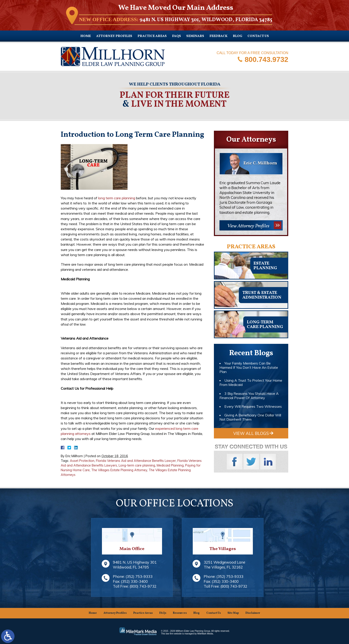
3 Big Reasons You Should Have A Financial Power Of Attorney (249, 396)
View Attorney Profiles (248, 226)
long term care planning (117, 198)
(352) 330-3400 (134, 581)
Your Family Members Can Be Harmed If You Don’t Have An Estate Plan (249, 367)
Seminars (195, 36)
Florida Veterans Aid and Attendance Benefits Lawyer (136, 461)
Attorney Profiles (114, 36)
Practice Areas (152, 36)
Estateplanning (265, 266)
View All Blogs (251, 433)
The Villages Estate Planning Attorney (119, 470)
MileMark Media (205, 634)
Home (86, 36)
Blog (237, 36)
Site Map (233, 613)
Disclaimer (253, 613)
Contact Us (258, 36)
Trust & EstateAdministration (262, 295)
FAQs (177, 36)
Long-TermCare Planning (265, 325)
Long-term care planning (137, 465)
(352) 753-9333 (139, 576)
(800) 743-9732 (143, 586)
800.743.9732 (266, 59)
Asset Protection (82, 461)
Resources (180, 613)
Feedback (218, 36)
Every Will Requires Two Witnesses (253, 406)
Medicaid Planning (170, 465)
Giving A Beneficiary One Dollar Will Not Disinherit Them (250, 417)
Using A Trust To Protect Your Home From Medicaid (251, 382)
